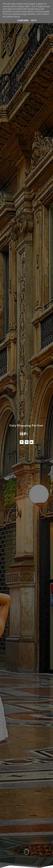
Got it (34, 20)
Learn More (23, 20)
